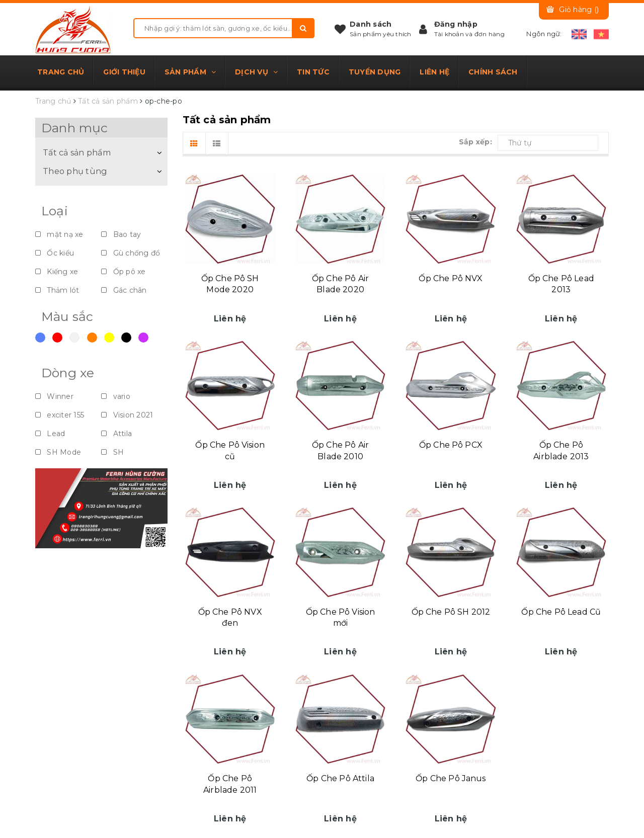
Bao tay (121, 234)
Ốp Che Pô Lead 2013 (561, 284)
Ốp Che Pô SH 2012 (451, 612)
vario (116, 396)
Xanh (40, 338)
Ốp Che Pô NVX (451, 278)
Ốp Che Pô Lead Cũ (561, 612)
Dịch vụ (256, 72)
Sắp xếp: (475, 142)
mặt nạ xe (59, 234)
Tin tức (313, 72)
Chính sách (493, 72)
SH (112, 452)
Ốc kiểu (55, 253)
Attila (116, 434)
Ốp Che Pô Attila (340, 778)
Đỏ (57, 338)
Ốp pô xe (123, 272)
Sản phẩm (190, 72)
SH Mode (58, 452)
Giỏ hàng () (579, 10)
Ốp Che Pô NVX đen (230, 617)
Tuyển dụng (375, 72)
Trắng (74, 338)
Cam (92, 338)
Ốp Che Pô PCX (451, 445)
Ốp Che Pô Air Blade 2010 (340, 450)
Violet (143, 338)
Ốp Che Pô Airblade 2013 (561, 450)
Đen (126, 338)
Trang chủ (61, 72)
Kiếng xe (57, 272)
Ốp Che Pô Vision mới (341, 617)
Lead (50, 434)
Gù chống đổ (131, 253)
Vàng (109, 338)
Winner (54, 396)
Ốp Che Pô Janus (451, 778)
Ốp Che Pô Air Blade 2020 (340, 284)
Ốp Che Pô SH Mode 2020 (230, 284)
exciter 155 (60, 415)
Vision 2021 (127, 415)
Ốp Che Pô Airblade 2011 (230, 784)
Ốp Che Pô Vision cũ (230, 450)
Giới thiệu (124, 72)
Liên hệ (434, 72)
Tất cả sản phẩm (77, 152)
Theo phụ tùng (75, 171)
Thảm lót (57, 290)
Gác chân (124, 290)
